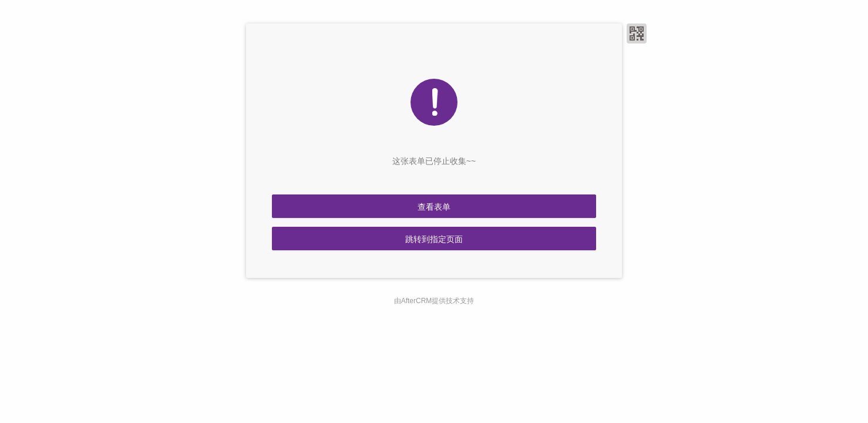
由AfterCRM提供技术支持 (434, 301)
